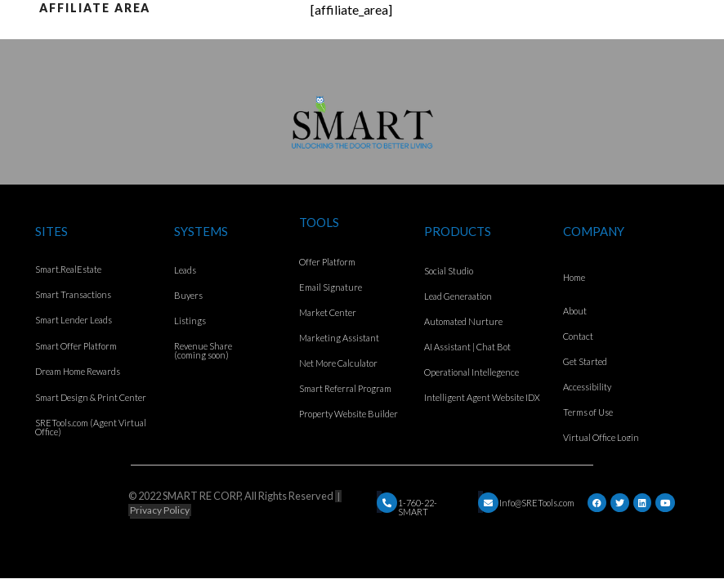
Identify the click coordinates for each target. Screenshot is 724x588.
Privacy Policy (160, 510)
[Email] (387, 503)
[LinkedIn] (642, 503)
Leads (185, 270)
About (575, 311)
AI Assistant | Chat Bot (467, 347)
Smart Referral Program (345, 388)
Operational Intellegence (471, 372)
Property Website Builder (349, 414)
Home (574, 277)
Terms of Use (588, 412)
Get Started (585, 361)
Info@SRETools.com (537, 503)
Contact (578, 336)
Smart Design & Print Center (91, 397)
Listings (190, 321)
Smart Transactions (73, 294)
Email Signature (331, 287)
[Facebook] (597, 503)
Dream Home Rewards (78, 371)
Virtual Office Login (601, 437)
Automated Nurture (463, 321)
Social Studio (449, 271)
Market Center (328, 312)
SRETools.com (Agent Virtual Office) (91, 427)
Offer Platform (327, 262)
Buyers (188, 295)
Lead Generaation (458, 296)
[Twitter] (620, 503)
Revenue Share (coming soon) (203, 350)
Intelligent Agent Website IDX (482, 397)
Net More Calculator (338, 363)
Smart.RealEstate (68, 269)
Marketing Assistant (339, 338)
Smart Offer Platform (76, 346)
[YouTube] (665, 503)
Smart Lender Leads (74, 320)
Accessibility (587, 387)
